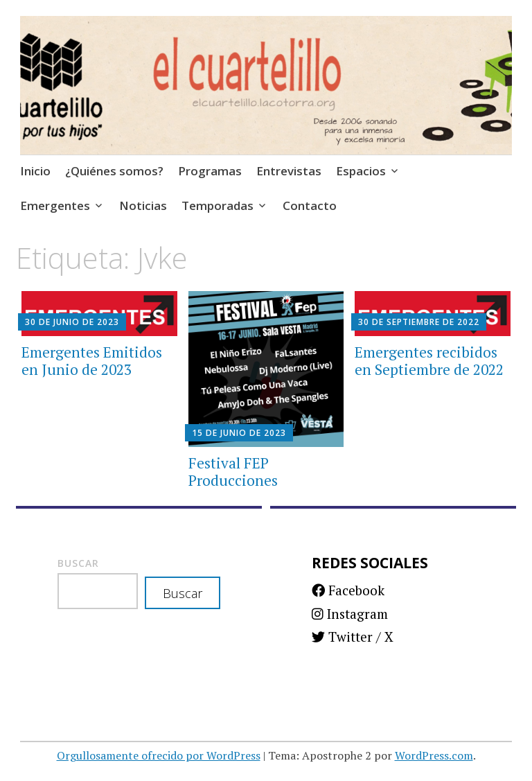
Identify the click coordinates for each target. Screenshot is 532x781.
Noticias (143, 205)
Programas (210, 171)
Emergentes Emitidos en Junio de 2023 (92, 361)
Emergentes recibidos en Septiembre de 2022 (429, 361)
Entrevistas (289, 171)
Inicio (35, 171)
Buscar (78, 563)
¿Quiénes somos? (114, 171)
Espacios (361, 171)
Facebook (348, 590)
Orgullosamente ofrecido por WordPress (159, 755)
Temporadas (218, 205)
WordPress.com (434, 755)
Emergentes (55, 205)
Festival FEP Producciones (233, 472)
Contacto (310, 205)
